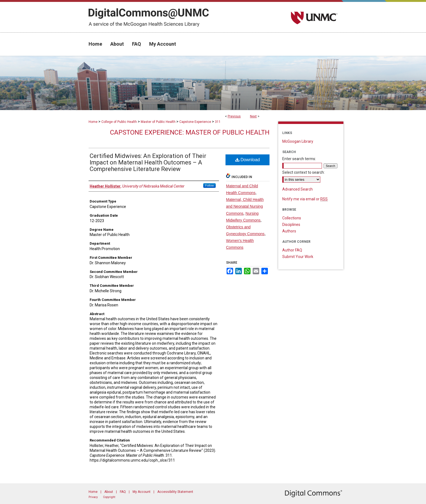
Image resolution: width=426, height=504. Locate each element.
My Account (142, 492)
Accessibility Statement (175, 492)
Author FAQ (292, 250)
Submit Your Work (298, 257)
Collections (292, 218)
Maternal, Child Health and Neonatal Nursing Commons (245, 206)
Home (93, 122)
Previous (234, 116)
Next (253, 116)
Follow (209, 185)
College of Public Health (119, 122)
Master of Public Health (158, 122)
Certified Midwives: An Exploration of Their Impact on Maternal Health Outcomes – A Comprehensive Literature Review (148, 162)
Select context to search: (303, 172)
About (109, 492)
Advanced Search (297, 189)
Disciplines (291, 225)
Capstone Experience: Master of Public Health (190, 132)
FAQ (123, 492)
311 (218, 122)
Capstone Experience (195, 122)
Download (248, 160)
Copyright (109, 497)
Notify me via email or (305, 199)
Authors (289, 231)
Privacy (93, 497)
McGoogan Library (298, 141)
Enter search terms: (299, 159)
